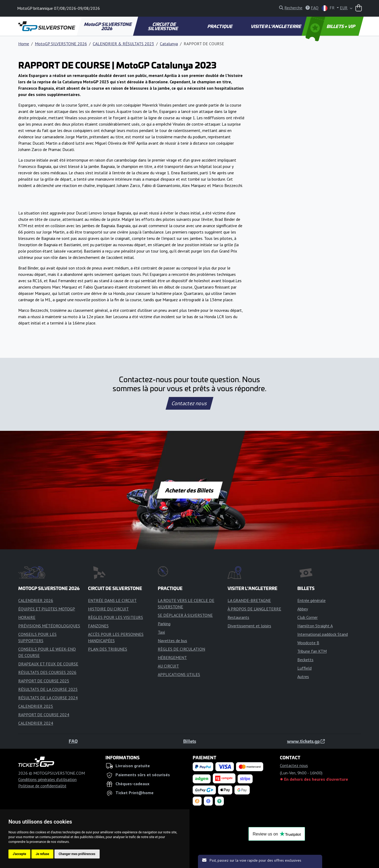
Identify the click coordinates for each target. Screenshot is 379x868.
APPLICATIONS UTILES (179, 674)
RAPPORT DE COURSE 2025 (44, 681)
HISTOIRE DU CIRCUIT (108, 609)
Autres (303, 677)
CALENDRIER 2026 (36, 600)
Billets (190, 741)
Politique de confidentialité (42, 786)
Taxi (161, 632)
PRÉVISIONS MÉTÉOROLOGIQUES (49, 626)
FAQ (73, 741)
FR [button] (329, 8)
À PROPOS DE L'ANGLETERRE (254, 609)
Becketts (305, 660)
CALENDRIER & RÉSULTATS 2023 (123, 44)
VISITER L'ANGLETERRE (276, 26)
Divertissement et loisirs (249, 626)
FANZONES (98, 626)
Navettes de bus (172, 641)
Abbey (303, 609)
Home (24, 44)
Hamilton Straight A (315, 626)
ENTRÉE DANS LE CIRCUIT (112, 600)
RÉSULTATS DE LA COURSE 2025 (48, 689)
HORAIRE (27, 617)
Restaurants (238, 617)
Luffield (304, 668)
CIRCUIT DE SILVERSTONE (163, 26)
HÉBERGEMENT (172, 657)
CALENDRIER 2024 (36, 723)
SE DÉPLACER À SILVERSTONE (185, 615)
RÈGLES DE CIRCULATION (181, 649)
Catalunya (169, 44)
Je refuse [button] (42, 854)
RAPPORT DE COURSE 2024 (44, 715)
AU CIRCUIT (168, 666)
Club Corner (308, 617)
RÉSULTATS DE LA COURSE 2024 (48, 698)
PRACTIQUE (220, 26)
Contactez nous (189, 403)
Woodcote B (308, 643)
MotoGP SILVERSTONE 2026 (108, 26)
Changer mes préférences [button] (77, 854)
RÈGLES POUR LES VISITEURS (115, 617)
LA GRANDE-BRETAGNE (249, 600)
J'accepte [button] (19, 854)
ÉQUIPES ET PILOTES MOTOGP (47, 609)
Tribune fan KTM (312, 651)
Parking (164, 624)
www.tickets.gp (306, 741)
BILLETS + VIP (331, 26)
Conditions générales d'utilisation (47, 779)
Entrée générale (311, 600)
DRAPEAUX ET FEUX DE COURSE (48, 664)
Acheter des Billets (190, 490)
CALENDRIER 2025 (36, 706)
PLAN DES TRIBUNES (108, 649)
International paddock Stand (323, 634)
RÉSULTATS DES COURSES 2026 (47, 672)
